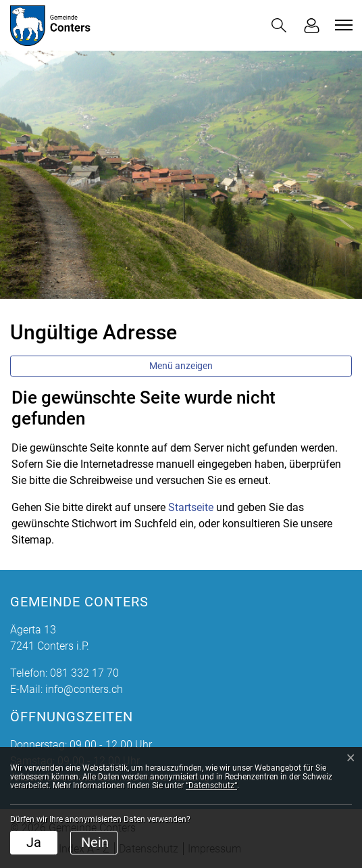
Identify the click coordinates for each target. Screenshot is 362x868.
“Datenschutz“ (211, 786)
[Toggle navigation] (342, 25)
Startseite (191, 507)
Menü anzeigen (181, 366)
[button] (279, 25)
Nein (95, 842)
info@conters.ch (84, 689)
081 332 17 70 (84, 673)
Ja (34, 842)
